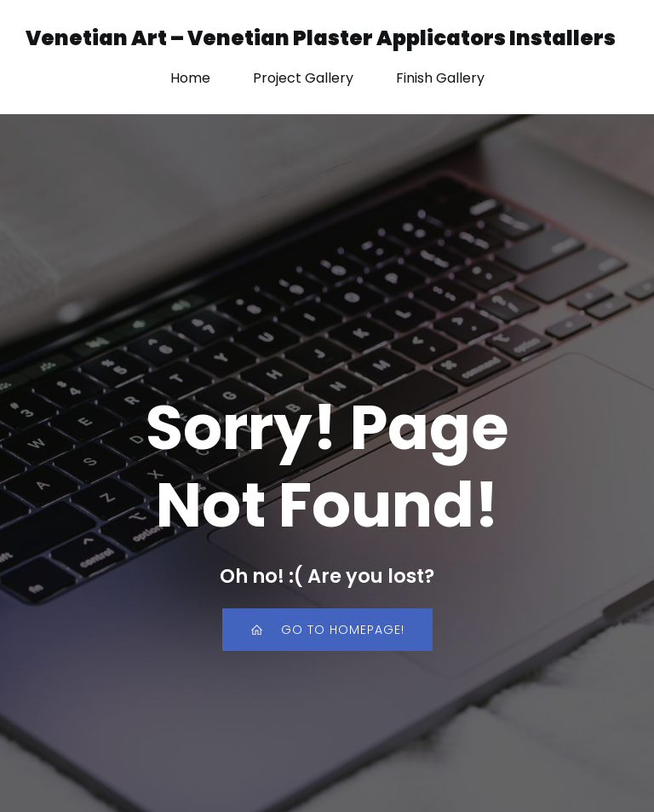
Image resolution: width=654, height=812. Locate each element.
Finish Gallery (440, 78)
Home (190, 78)
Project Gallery (303, 78)
